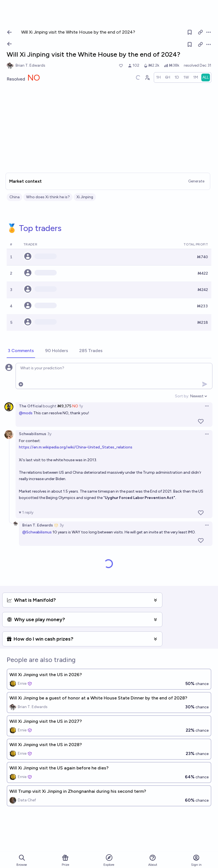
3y (49, 434)
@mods (26, 413)
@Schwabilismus (37, 532)
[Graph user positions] (147, 77)
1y (81, 406)
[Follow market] (190, 44)
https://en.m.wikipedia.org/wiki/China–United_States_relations (76, 447)
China (14, 197)
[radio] (158, 77)
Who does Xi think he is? (48, 197)
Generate (196, 181)
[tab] (21, 351)
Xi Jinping (85, 197)
